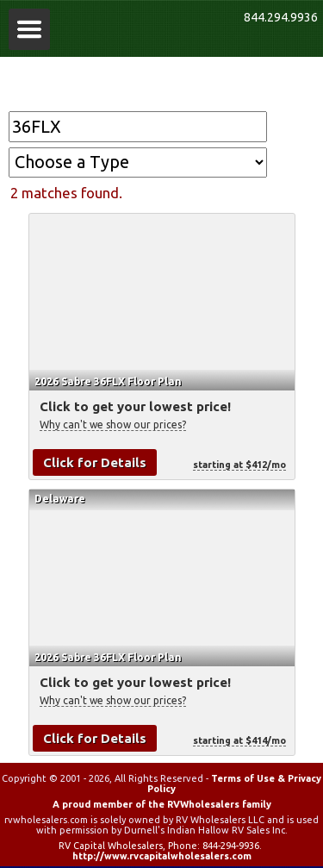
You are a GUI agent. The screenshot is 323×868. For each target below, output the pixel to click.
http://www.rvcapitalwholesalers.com (162, 856)
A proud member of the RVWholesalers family (162, 804)
